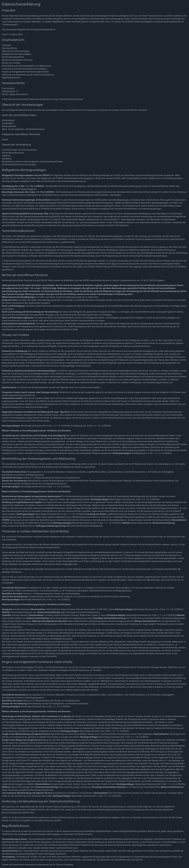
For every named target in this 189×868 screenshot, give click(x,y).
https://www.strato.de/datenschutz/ (18, 526)
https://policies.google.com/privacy (75, 787)
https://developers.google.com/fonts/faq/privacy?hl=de (27, 790)
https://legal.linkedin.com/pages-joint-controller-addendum (155, 642)
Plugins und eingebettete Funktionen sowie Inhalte (25, 72)
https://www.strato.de (141, 523)
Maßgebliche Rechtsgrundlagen (17, 54)
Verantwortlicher (10, 48)
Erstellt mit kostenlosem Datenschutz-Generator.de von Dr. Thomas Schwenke (38, 865)
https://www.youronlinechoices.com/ (19, 421)
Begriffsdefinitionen (11, 78)
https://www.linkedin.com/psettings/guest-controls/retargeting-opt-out (101, 621)
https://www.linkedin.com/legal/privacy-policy (71, 618)
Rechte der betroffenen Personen (17, 60)
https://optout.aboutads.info (168, 418)
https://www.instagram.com (24, 612)
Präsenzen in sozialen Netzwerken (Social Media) (24, 69)
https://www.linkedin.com (14, 618)
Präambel (6, 45)
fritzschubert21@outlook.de (29, 99)
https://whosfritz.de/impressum (68, 99)
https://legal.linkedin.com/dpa (16, 621)
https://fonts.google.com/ (23, 787)
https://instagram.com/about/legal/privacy (80, 612)
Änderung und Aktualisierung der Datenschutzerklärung (28, 75)
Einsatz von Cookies (11, 63)
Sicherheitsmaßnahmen (13, 57)
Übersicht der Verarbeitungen (16, 51)
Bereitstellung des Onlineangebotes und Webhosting (26, 66)
